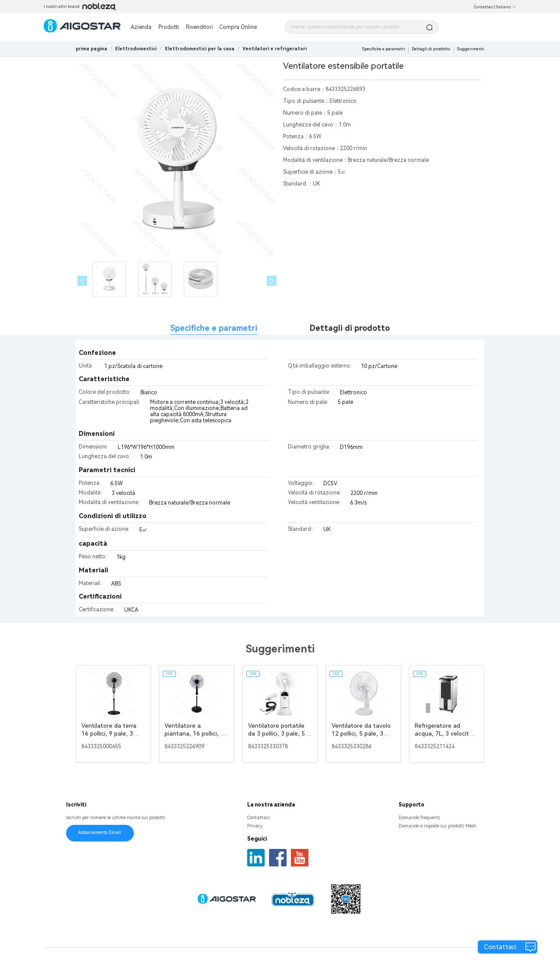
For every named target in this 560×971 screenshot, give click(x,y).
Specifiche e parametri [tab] (214, 328)
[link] (136, 49)
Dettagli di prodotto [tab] (350, 328)
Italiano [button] (506, 7)
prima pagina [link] (91, 49)
